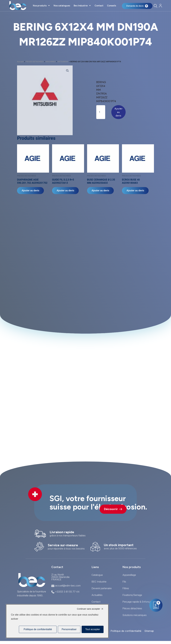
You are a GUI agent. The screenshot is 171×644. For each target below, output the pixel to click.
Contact (99, 6)
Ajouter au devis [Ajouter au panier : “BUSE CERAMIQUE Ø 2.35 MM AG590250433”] (100, 190)
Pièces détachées (132, 608)
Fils (124, 582)
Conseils (112, 6)
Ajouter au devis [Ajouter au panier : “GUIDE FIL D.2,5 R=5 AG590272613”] (65, 190)
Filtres (126, 588)
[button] (67, 71)
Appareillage (129, 575)
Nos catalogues (62, 6)
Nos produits (40, 6)
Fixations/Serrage (132, 595)
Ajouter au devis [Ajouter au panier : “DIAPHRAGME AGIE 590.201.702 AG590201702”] (30, 190)
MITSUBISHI (63, 62)
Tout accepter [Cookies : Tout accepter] (93, 629)
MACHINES (51, 62)
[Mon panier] (137, 6)
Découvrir (113, 509)
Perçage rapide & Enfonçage (138, 602)
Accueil (20, 62)
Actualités (97, 595)
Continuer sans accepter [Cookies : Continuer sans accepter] (88, 609)
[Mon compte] (161, 6)
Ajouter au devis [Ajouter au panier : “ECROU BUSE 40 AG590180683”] (135, 190)
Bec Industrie (81, 6)
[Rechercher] (156, 6)
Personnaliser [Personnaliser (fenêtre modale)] (69, 629)
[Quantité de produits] (101, 112)
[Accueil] (18, 6)
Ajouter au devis (119, 112)
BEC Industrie (99, 582)
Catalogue (97, 575)
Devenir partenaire (102, 588)
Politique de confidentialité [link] (38, 629)
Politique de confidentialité (126, 631)
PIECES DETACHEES (35, 62)
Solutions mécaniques (135, 615)
